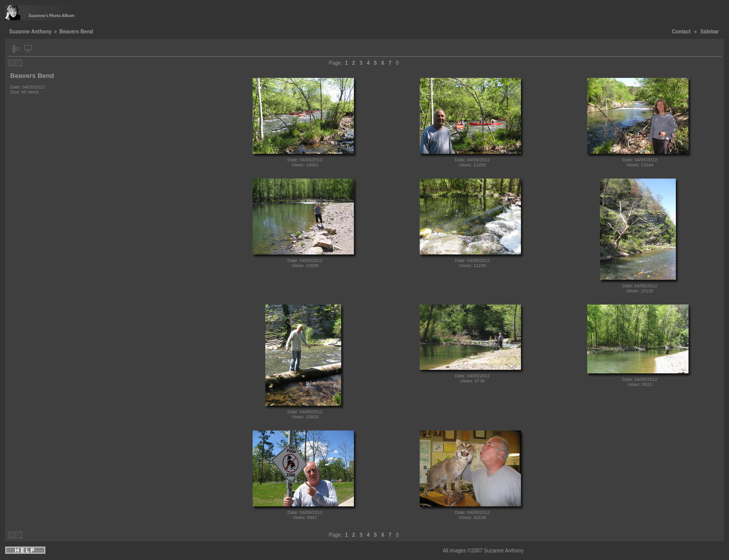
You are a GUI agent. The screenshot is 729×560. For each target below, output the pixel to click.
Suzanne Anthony (30, 32)
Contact (681, 32)
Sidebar (710, 32)
